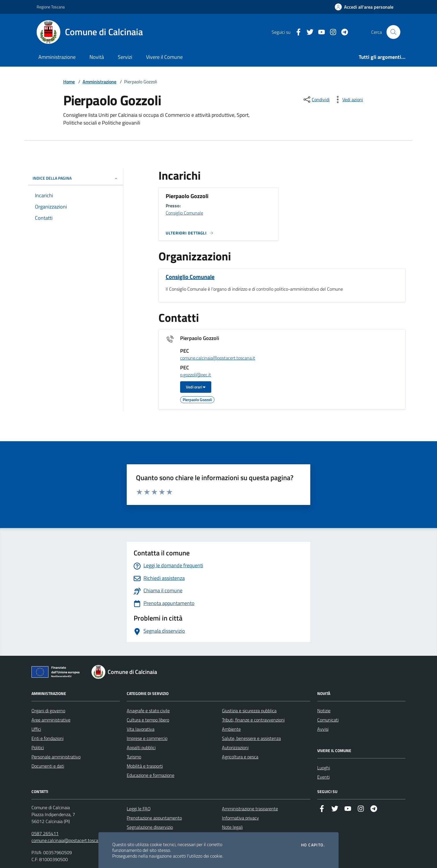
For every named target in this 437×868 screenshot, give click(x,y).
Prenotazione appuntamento (154, 818)
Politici (38, 747)
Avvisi (323, 729)
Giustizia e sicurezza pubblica (249, 711)
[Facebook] (296, 32)
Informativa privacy (240, 818)
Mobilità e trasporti (145, 766)
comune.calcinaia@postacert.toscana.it (218, 358)
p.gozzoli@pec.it (196, 375)
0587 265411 (45, 833)
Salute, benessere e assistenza (251, 738)
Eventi (323, 777)
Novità (97, 57)
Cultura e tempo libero (148, 720)
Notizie (324, 711)
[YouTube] (319, 32)
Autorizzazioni (235, 747)
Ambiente (231, 729)
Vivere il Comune (164, 57)
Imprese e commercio (147, 738)
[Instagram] (331, 32)
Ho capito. (313, 845)
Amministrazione (57, 57)
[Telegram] (342, 32)
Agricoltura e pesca (240, 757)
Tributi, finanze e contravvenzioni (253, 720)
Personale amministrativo (56, 757)
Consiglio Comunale (184, 213)
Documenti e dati (48, 766)
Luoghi (324, 768)
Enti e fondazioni (47, 738)
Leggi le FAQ (139, 809)
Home (69, 82)
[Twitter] (308, 32)
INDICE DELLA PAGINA (75, 178)
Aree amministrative (51, 720)
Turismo (134, 757)
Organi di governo (48, 711)
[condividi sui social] (316, 99)
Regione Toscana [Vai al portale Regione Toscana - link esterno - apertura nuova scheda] (51, 7)
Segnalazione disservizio (150, 827)
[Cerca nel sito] (393, 32)
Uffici (36, 729)
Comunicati (328, 720)
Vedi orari (196, 387)
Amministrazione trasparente (250, 809)
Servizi (125, 57)
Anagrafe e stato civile (148, 711)
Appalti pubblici (141, 747)
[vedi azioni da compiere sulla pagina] (348, 99)
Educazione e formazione (151, 775)
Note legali (232, 827)
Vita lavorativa (141, 729)
